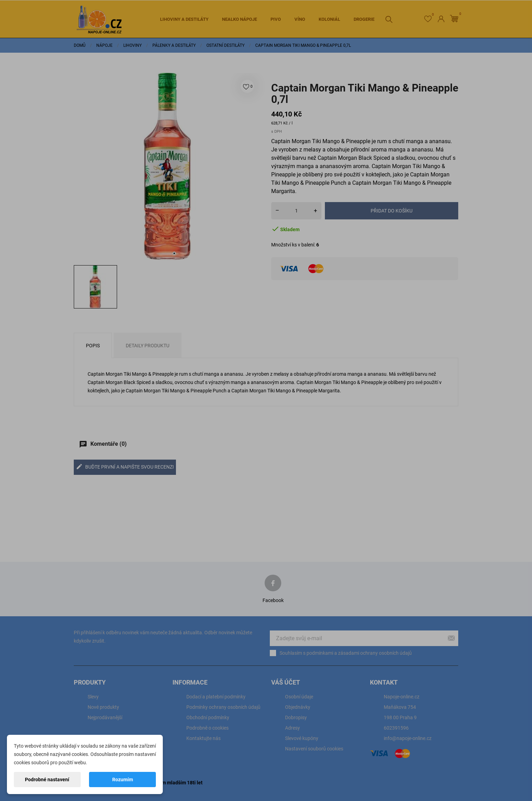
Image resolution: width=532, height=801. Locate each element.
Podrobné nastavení (47, 780)
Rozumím (123, 780)
